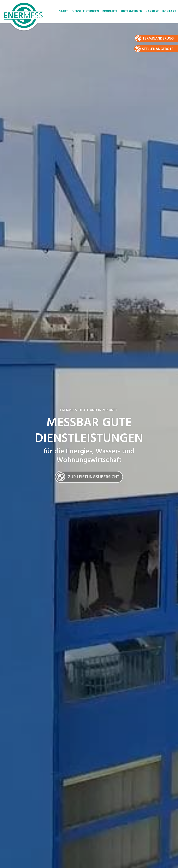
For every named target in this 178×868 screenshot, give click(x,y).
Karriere (152, 11)
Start (63, 11)
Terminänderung (158, 39)
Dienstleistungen (85, 11)
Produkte (110, 11)
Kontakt (169, 11)
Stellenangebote (158, 49)
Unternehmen (132, 11)
